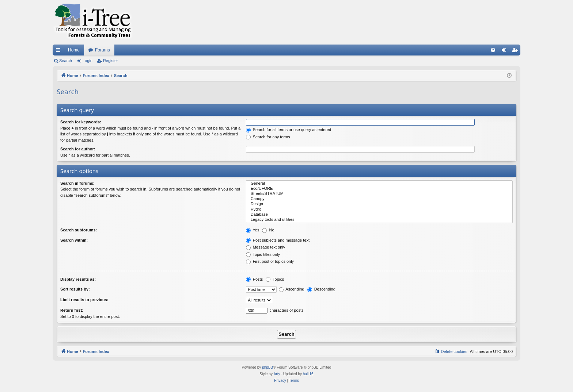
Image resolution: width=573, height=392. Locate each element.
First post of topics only (270, 261)
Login (88, 61)
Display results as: (78, 279)
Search (66, 61)
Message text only (266, 247)
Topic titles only (263, 254)
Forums (103, 50)
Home (74, 50)
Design (379, 204)
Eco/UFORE (379, 189)
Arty (277, 374)
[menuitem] (493, 50)
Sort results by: (75, 289)
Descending (321, 289)
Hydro (379, 210)
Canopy (379, 199)
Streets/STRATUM (379, 194)
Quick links (60, 51)
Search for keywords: (81, 122)
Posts (255, 279)
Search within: (74, 240)
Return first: (72, 310)
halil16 (308, 374)
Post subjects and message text (278, 240)
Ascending (292, 289)
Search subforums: (79, 230)
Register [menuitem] (517, 51)
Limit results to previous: (84, 300)
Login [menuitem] (506, 51)
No (268, 230)
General (379, 184)
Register (111, 61)
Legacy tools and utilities (379, 220)
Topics (275, 279)
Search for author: (78, 149)
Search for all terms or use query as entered (289, 130)
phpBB (267, 367)
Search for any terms (268, 137)
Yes (253, 230)
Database (379, 215)
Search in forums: (77, 183)
